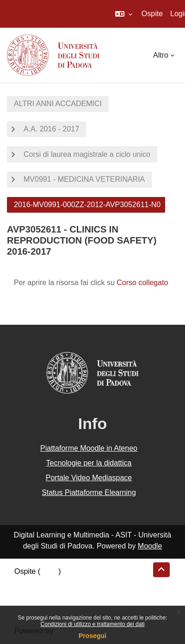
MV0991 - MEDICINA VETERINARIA (84, 179)
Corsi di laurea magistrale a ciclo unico (87, 154)
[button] (124, 14)
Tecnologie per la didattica (89, 463)
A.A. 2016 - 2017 (51, 129)
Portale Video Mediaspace (89, 478)
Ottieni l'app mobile (46, 605)
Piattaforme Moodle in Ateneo (89, 448)
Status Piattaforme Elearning (89, 492)
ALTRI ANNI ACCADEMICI (58, 104)
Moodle (150, 546)
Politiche (28, 593)
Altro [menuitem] (161, 55)
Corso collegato (142, 283)
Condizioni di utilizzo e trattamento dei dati (93, 624)
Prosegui (92, 636)
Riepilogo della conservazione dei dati (77, 582)
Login (49, 571)
